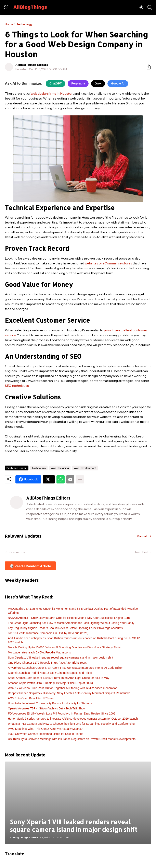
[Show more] (80, 479)
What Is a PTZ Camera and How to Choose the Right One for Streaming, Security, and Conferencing (71, 724)
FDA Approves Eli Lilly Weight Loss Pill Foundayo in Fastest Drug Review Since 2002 (62, 713)
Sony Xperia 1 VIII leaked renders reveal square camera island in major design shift (61, 658)
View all (142, 536)
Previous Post (17, 552)
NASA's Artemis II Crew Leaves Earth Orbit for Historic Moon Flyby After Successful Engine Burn (69, 618)
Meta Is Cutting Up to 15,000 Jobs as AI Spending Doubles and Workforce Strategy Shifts (64, 647)
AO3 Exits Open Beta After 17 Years (31, 698)
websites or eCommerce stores (108, 263)
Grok (98, 83)
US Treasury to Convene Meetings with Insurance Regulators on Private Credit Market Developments (72, 739)
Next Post (142, 552)
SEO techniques (17, 386)
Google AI (118, 83)
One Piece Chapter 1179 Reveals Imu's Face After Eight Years (47, 663)
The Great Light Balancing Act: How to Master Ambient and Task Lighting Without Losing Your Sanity (71, 623)
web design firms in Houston (52, 93)
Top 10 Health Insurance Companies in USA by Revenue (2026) (48, 633)
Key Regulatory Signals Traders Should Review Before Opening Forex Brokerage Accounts (65, 628)
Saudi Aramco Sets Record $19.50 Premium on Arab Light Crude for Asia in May (59, 678)
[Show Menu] (6, 7)
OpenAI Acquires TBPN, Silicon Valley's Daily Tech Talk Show (47, 708)
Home (9, 24)
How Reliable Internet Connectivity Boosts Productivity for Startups (50, 703)
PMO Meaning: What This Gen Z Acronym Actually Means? (45, 729)
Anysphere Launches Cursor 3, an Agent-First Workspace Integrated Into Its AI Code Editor (65, 668)
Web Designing (60, 468)
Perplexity (78, 83)
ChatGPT (55, 83)
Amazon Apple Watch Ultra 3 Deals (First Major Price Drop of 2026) (50, 683)
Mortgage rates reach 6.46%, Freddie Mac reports (39, 652)
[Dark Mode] (141, 7)
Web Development (85, 468)
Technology (24, 24)
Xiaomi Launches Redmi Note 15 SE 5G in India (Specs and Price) (50, 673)
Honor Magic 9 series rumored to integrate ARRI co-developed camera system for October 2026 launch (73, 719)
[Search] (150, 7)
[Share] (147, 67)
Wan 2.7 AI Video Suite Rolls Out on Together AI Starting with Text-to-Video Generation (63, 688)
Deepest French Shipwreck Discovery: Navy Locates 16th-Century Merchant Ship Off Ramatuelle (69, 693)
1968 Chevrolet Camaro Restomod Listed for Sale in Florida (46, 734)
